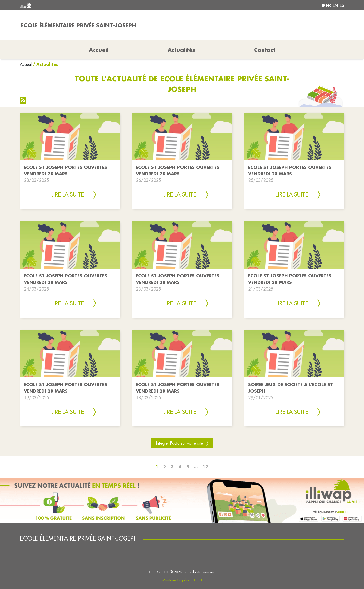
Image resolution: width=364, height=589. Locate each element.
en (335, 5)
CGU (198, 580)
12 (205, 467)
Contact (265, 50)
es (342, 5)
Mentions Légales (176, 580)
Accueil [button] (99, 50)
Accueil (26, 64)
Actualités (181, 50)
